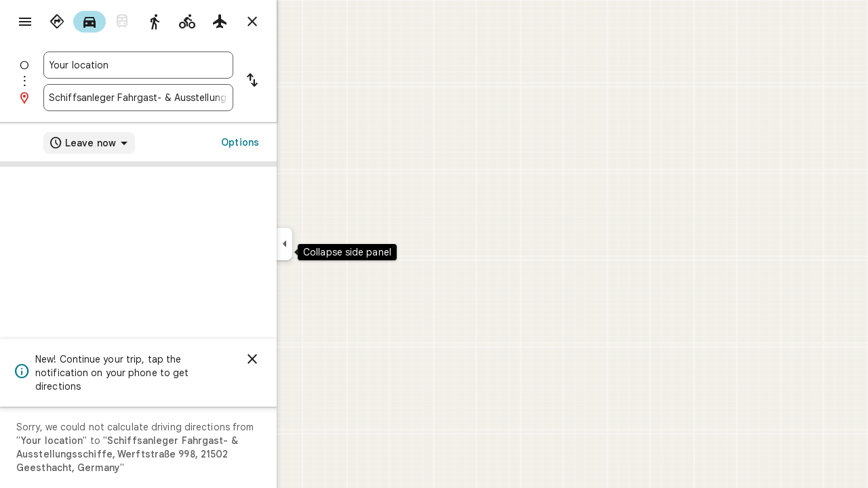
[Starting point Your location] (187, 65)
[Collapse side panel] (333, 244)
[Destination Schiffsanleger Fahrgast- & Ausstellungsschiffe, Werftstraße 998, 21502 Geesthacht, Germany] (187, 98)
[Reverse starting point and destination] (301, 81)
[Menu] (24, 23)
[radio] (106, 22)
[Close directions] (301, 22)
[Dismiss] (301, 359)
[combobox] (187, 65)
